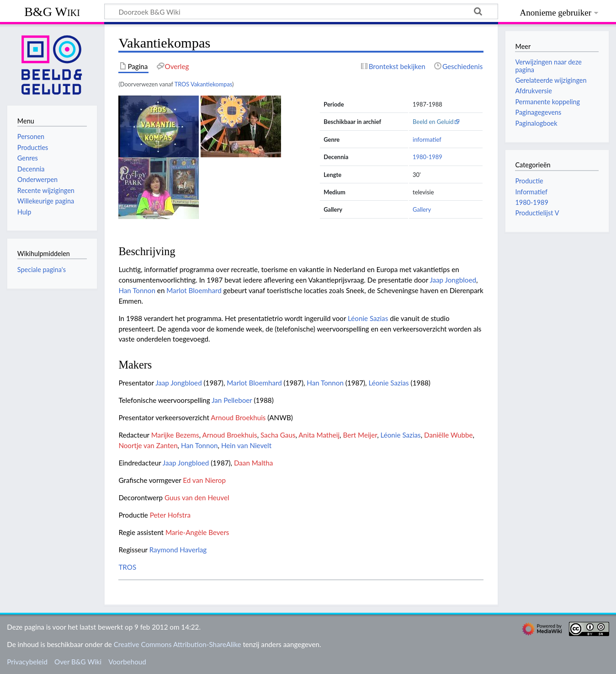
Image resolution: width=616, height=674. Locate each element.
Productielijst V (537, 213)
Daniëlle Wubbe (449, 435)
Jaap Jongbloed (453, 280)
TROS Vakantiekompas (203, 84)
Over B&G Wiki (78, 662)
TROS (127, 567)
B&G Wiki (52, 12)
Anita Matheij (319, 435)
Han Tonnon (137, 290)
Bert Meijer (360, 435)
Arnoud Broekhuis (238, 417)
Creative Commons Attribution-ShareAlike (178, 644)
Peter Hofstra (170, 515)
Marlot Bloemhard (194, 290)
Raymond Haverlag (178, 550)
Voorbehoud (127, 662)
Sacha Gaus (278, 435)
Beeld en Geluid (433, 122)
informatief (427, 139)
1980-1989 (427, 157)
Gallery (422, 209)
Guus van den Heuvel (197, 497)
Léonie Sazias (368, 318)
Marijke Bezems (175, 435)
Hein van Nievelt (246, 445)
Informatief (531, 192)
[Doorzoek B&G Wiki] (301, 11)
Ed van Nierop (204, 480)
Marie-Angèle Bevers (197, 532)
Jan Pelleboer (232, 400)
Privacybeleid (27, 662)
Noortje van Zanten (148, 445)
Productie (529, 181)
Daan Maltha (253, 463)
